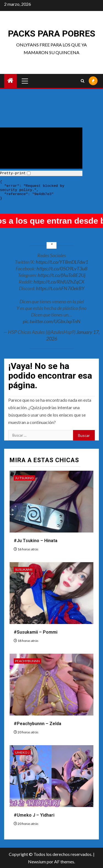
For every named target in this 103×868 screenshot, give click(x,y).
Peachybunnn (27, 661)
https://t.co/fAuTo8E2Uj (62, 275)
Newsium (37, 862)
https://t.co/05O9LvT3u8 (62, 268)
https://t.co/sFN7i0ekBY (60, 288)
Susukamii (24, 569)
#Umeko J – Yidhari (34, 815)
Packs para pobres (52, 34)
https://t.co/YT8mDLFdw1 (62, 262)
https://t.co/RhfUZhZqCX (59, 282)
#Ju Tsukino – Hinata (36, 541)
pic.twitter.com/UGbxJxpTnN (52, 321)
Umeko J (22, 752)
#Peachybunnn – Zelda (37, 724)
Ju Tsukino (24, 478)
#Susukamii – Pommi (36, 632)
